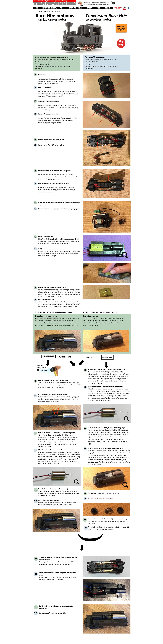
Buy (122, 41)
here (121, 44)
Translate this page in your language (121, 28)
